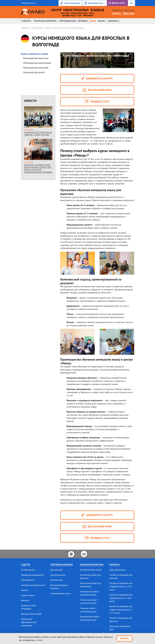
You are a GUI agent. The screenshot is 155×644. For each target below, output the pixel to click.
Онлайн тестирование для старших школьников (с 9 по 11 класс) (121, 610)
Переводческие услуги (61, 594)
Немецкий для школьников (37, 63)
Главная (25, 28)
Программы (37, 28)
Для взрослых (57, 580)
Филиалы (114, 21)
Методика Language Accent (33, 585)
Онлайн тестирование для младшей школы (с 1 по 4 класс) (121, 587)
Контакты (114, 565)
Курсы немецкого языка (34, 54)
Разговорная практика (92, 565)
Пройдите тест (97, 102)
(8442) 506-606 (123, 14)
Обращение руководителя (33, 575)
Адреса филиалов (117, 570)
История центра (28, 570)
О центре (27, 21)
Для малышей (57, 570)
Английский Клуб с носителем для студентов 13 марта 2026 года (38, 117)
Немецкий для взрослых (36, 58)
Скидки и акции (28, 595)
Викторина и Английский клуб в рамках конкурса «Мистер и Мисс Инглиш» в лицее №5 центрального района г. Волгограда (38, 152)
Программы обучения (46, 21)
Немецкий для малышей (36, 68)
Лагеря (102, 21)
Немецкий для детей (34, 72)
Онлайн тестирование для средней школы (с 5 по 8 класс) (121, 598)
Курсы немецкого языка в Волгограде (65, 28)
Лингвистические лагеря (91, 570)
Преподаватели (68, 21)
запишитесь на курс (97, 78)
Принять (124, 639)
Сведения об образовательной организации (29, 622)
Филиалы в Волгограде (31, 614)
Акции (93, 21)
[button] (29, 3)
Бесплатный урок (97, 90)
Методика (83, 21)
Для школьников (58, 575)
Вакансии (25, 600)
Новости (25, 590)
